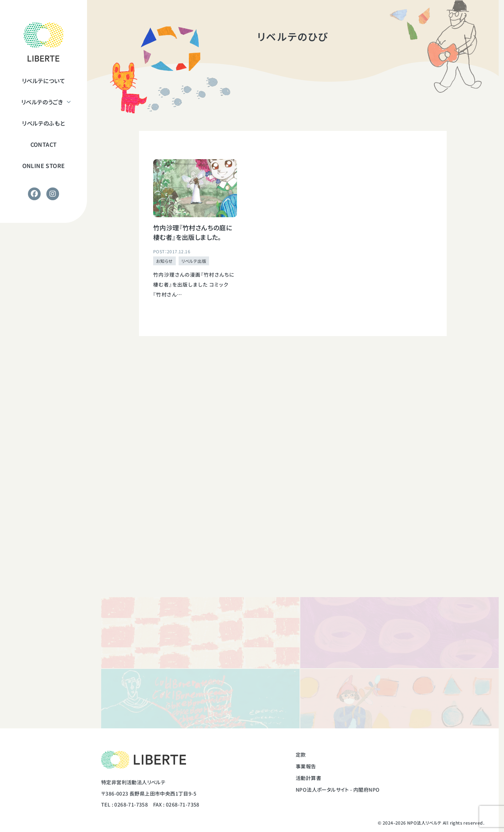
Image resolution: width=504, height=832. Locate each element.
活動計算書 (308, 778)
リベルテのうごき (42, 102)
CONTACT (44, 144)
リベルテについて (44, 81)
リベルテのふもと (43, 123)
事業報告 (306, 766)
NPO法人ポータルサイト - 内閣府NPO (338, 790)
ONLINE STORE (44, 166)
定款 (301, 755)
